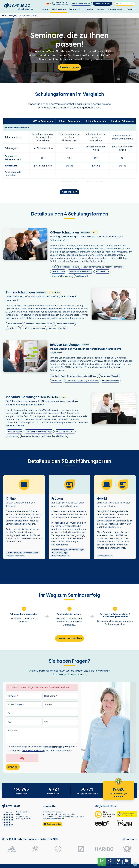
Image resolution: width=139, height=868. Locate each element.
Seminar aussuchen (69, 638)
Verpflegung (81, 276)
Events (100, 10)
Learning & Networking (62, 276)
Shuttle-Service (102, 271)
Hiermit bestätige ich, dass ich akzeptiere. (43, 747)
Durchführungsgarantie (69, 267)
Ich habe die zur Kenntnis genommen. (40, 751)
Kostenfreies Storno (114, 267)
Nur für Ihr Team (15, 324)
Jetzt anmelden (52, 824)
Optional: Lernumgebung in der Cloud (82, 381)
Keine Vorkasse (58, 271)
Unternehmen (115, 10)
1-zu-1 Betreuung (15, 431)
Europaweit (57, 381)
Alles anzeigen (70, 192)
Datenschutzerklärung (33, 751)
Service (89, 10)
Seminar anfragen (102, 4)
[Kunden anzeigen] (130, 839)
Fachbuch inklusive (58, 328)
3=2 (53, 267)
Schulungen (59, 10)
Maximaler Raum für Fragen (54, 436)
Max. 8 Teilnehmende (92, 267)
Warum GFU (75, 10)
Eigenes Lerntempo (30, 436)
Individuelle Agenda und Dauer (39, 324)
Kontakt (131, 10)
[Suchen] (125, 4)
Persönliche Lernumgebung (80, 271)
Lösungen (12, 15)
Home (45, 10)
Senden (13, 767)
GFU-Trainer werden (81, 4)
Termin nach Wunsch (65, 324)
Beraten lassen (69, 67)
